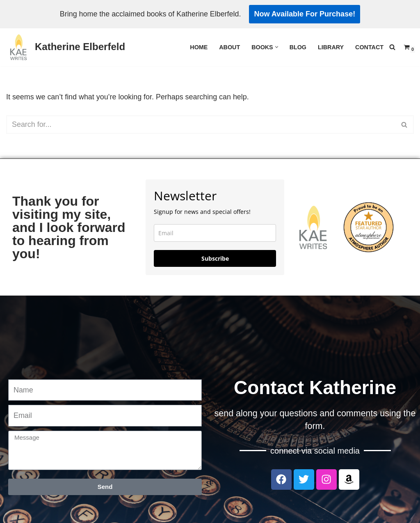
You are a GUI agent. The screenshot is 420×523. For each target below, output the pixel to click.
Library (330, 47)
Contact (369, 47)
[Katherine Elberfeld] (66, 47)
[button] (276, 47)
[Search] (392, 47)
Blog (298, 47)
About (229, 47)
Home (198, 47)
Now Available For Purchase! (305, 14)
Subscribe (215, 258)
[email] (215, 233)
